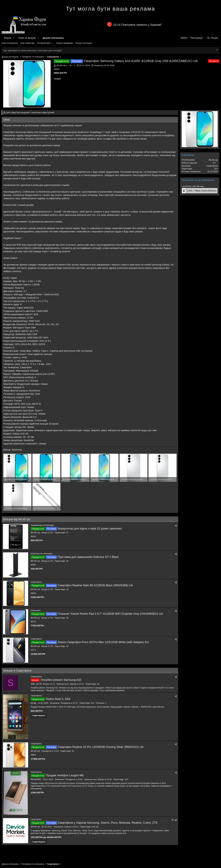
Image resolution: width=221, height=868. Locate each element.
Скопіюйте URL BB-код (192, 186)
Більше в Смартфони (17, 671)
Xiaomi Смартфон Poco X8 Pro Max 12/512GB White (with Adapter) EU (103, 642)
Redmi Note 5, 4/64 (58, 699)
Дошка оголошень (53, 38)
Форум (8, 38)
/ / (71, 65)
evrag (33, 703)
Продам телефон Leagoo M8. (65, 775)
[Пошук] (212, 38)
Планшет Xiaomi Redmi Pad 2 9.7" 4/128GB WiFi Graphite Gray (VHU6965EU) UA (110, 614)
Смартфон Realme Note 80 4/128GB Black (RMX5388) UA (95, 585)
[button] (14, 38)
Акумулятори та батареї (42, 525)
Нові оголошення (10, 43)
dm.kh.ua (61, 65)
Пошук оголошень (84, 43)
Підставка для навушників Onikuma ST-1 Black (88, 557)
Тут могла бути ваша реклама (111, 9)
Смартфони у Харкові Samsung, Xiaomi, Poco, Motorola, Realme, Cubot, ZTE (108, 823)
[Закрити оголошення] (216, 50)
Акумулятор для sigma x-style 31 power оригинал (90, 529)
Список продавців (64, 43)
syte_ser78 (36, 684)
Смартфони (36, 582)
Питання (100, 703)
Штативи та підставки (42, 554)
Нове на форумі (27, 38)
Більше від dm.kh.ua (17, 519)
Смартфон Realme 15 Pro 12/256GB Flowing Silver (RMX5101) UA (101, 747)
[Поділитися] (176, 526)
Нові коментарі (28, 43)
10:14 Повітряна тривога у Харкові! (137, 25)
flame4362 (36, 779)
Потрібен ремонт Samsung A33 (61, 680)
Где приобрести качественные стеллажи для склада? (33, 50)
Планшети (36, 610)
